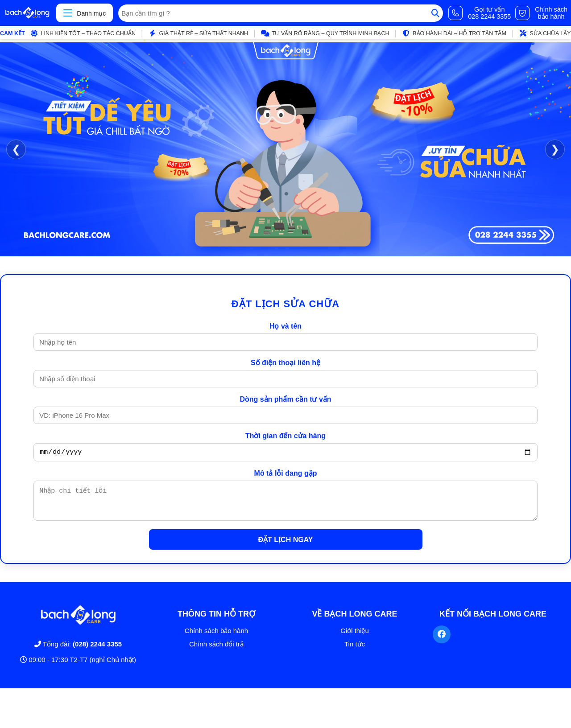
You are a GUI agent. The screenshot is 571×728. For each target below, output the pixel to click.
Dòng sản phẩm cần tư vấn (285, 399)
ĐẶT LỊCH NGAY (286, 546)
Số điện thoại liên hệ (285, 363)
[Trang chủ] (27, 13)
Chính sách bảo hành (216, 637)
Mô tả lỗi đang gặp (286, 475)
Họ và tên (285, 326)
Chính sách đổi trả (216, 651)
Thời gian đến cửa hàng (285, 436)
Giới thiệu (355, 637)
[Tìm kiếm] (435, 13)
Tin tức (355, 651)
